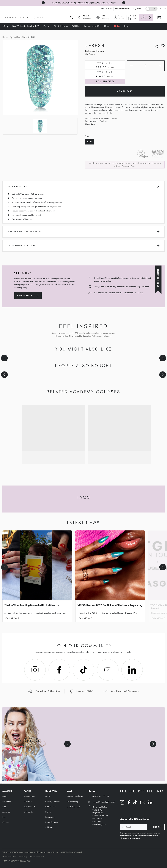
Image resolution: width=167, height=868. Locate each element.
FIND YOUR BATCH (122, 9)
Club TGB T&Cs (74, 807)
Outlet (117, 26)
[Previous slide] (43, 3)
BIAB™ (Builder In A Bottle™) (26, 26)
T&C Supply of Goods (37, 857)
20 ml (89, 142)
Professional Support (84, 232)
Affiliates (49, 827)
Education (7, 802)
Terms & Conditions (75, 796)
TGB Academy (30, 807)
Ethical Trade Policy (9, 857)
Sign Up (157, 827)
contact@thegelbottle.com (104, 802)
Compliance (50, 807)
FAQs (48, 796)
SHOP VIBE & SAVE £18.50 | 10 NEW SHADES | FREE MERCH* (78, 3)
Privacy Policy (73, 802)
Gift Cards (28, 812)
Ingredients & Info (84, 246)
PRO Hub (76, 26)
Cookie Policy (22, 857)
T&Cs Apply (111, 3)
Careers (6, 822)
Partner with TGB (92, 26)
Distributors (50, 817)
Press (5, 817)
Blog (126, 26)
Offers (107, 26)
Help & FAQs (138, 9)
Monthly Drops (61, 26)
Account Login (30, 796)
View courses (24, 295)
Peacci (47, 26)
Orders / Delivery (52, 802)
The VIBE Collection (125, 163)
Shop (6, 26)
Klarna (48, 812)
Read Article (13, 618)
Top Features (83, 187)
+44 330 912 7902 (101, 796)
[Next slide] (124, 3)
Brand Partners (52, 822)
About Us (6, 812)
